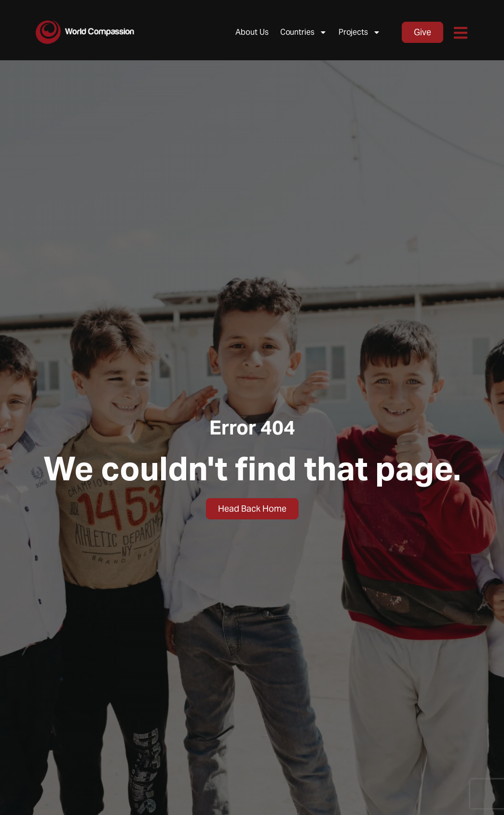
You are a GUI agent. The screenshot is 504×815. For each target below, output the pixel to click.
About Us (252, 32)
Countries (304, 32)
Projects (360, 32)
